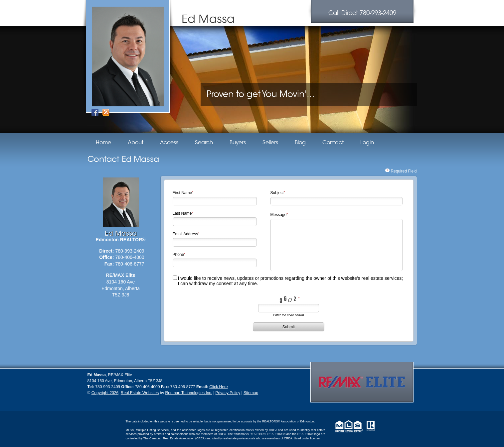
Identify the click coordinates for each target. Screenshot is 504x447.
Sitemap (251, 393)
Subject (277, 193)
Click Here (218, 387)
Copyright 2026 (105, 393)
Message (279, 215)
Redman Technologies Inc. (189, 393)
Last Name (182, 213)
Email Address (185, 234)
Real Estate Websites (140, 393)
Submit (289, 327)
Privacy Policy (228, 393)
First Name (182, 193)
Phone (178, 255)
